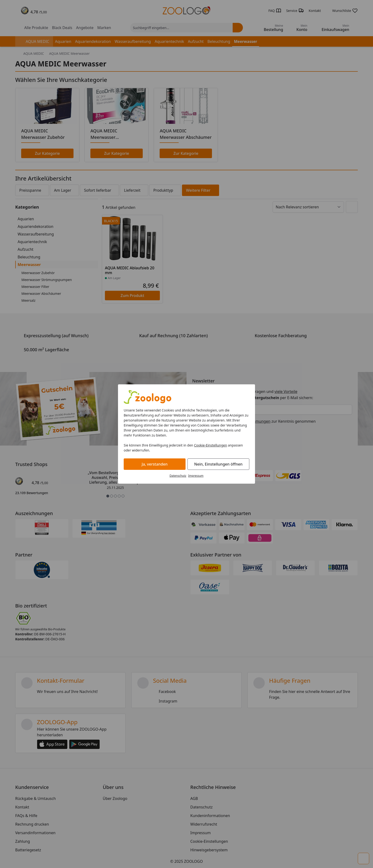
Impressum (196, 476)
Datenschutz (178, 476)
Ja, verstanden (155, 464)
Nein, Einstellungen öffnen (218, 464)
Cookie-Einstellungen (211, 445)
